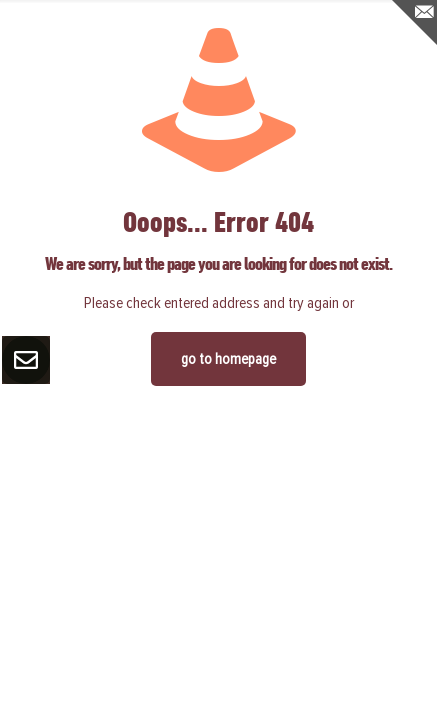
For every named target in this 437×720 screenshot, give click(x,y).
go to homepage (228, 359)
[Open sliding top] (414, 22)
